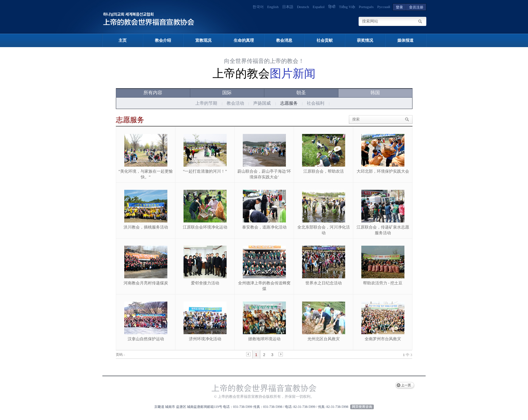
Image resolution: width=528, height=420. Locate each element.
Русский (384, 7)
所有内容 (153, 93)
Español (318, 7)
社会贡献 (325, 40)
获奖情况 (365, 40)
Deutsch (303, 7)
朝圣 (301, 93)
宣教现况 (203, 40)
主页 (123, 40)
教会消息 (284, 40)
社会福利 (316, 103)
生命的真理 (244, 40)
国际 (227, 93)
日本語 (288, 7)
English (273, 7)
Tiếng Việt (347, 7)
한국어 (258, 7)
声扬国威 (262, 103)
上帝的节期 (206, 103)
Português (366, 7)
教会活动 (235, 103)
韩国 (375, 93)
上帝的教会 (264, 74)
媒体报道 (405, 40)
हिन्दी (332, 7)
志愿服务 (289, 103)
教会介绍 (163, 40)
